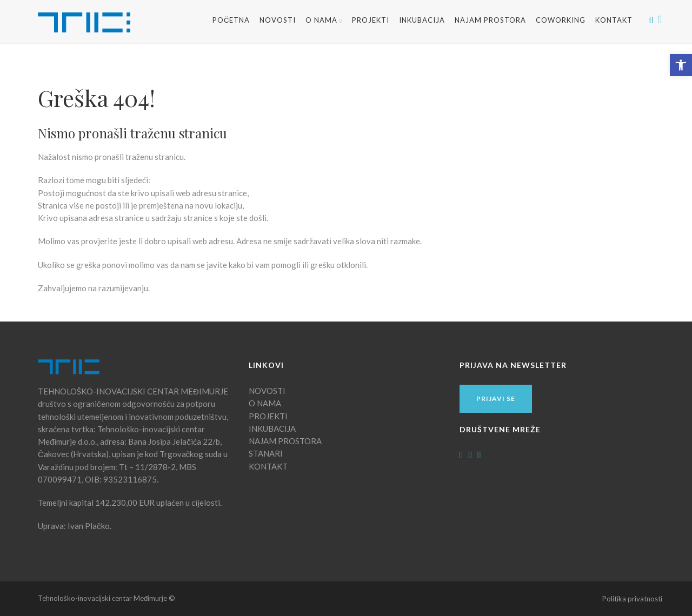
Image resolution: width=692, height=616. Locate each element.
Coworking (561, 20)
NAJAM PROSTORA (490, 20)
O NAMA (324, 20)
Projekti (371, 20)
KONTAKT (268, 466)
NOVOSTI (267, 391)
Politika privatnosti (632, 599)
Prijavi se (496, 399)
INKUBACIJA (422, 20)
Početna (231, 20)
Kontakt (614, 20)
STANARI (266, 453)
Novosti (278, 20)
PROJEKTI (268, 416)
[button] (681, 65)
